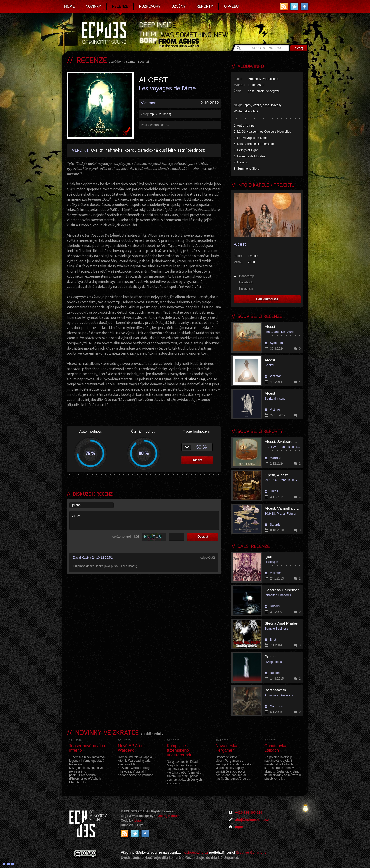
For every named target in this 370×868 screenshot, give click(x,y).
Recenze (120, 6)
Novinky (93, 6)
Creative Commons (251, 852)
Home (70, 6)
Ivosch (139, 821)
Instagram (246, 288)
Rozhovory (150, 6)
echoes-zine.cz (196, 852)
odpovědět (208, 558)
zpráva (144, 520)
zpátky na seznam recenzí (130, 62)
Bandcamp (247, 276)
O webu (231, 6)
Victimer (148, 103)
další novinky (153, 734)
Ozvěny (179, 6)
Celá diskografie (267, 299)
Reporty (205, 6)
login (239, 827)
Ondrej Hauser (168, 816)
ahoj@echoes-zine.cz (252, 820)
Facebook (246, 282)
